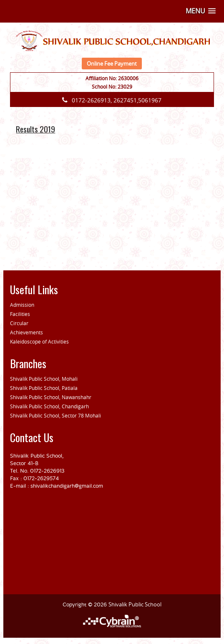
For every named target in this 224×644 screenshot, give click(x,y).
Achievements (26, 332)
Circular (19, 323)
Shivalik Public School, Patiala (44, 388)
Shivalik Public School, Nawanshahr (51, 397)
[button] (201, 11)
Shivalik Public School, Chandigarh (49, 406)
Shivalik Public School (135, 604)
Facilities (20, 314)
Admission (22, 305)
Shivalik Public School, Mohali (44, 379)
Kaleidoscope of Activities (39, 341)
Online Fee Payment (112, 64)
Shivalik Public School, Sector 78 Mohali (55, 415)
